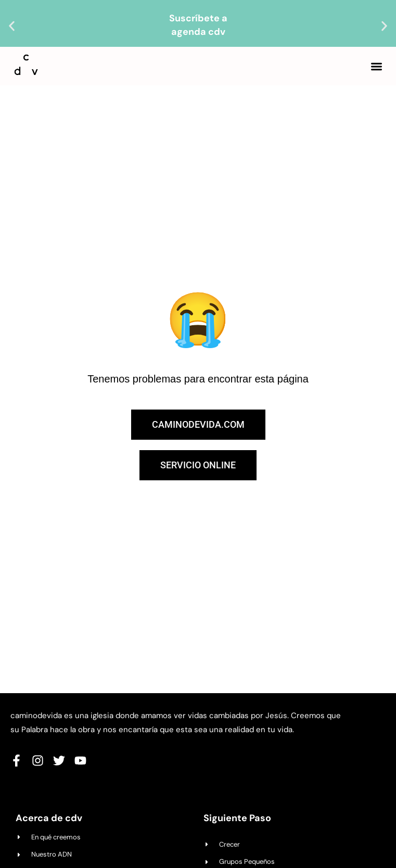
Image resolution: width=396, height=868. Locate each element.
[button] (12, 26)
